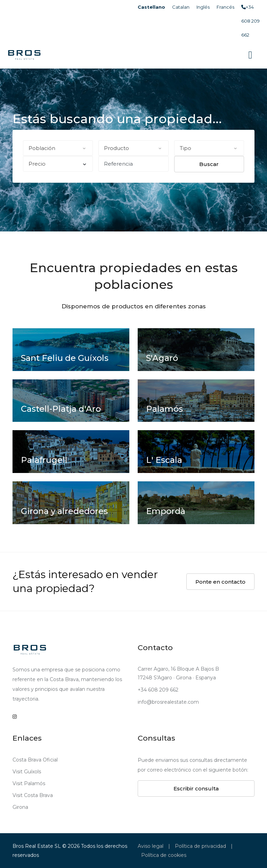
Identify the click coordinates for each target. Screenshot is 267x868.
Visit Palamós (29, 783)
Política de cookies (164, 855)
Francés (225, 7)
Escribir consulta (196, 788)
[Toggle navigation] (250, 55)
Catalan (181, 7)
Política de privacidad (200, 846)
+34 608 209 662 (250, 21)
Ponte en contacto (220, 581)
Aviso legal (151, 846)
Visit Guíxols (27, 772)
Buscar (209, 164)
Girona (20, 807)
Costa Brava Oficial (35, 760)
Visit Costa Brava (33, 795)
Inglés (203, 7)
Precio (57, 164)
